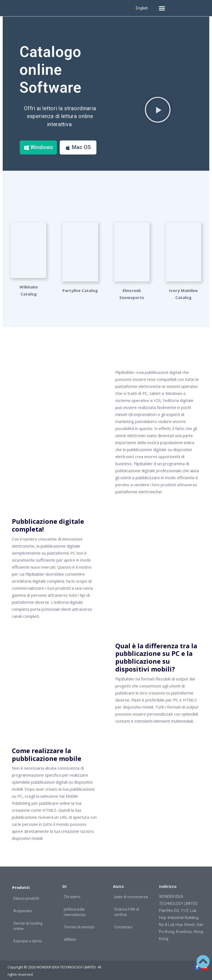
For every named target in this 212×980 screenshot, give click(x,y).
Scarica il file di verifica (127, 907)
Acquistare (23, 906)
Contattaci (123, 922)
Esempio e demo (28, 937)
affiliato (70, 935)
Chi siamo (72, 892)
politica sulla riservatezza (75, 907)
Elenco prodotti (26, 894)
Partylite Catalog (80, 286)
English (142, 8)
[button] (162, 8)
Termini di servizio (79, 922)
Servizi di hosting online (28, 921)
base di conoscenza (131, 892)
